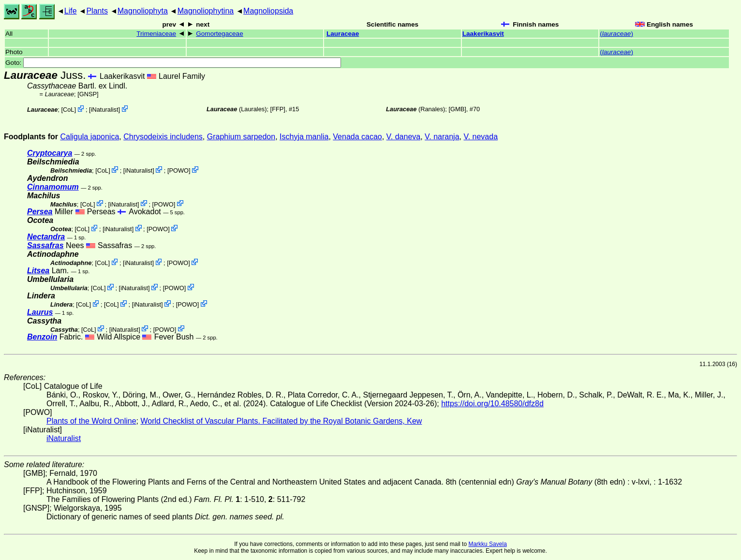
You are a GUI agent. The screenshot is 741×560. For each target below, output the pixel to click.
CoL (68, 110)
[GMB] (457, 109)
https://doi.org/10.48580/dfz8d (492, 404)
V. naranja (442, 137)
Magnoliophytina (206, 11)
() (616, 34)
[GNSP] (88, 94)
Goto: (173, 63)
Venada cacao (357, 137)
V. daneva (404, 137)
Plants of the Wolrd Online (91, 421)
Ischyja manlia (304, 137)
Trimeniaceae (156, 34)
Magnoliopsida (268, 11)
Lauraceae (343, 34)
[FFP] (278, 109)
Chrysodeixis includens (163, 137)
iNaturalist (105, 110)
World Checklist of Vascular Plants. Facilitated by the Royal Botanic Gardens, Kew (281, 421)
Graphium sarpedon (241, 137)
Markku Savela (487, 544)
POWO (179, 170)
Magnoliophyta (143, 11)
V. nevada (481, 137)
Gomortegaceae (219, 34)
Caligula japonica (89, 137)
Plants (97, 11)
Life (71, 11)
